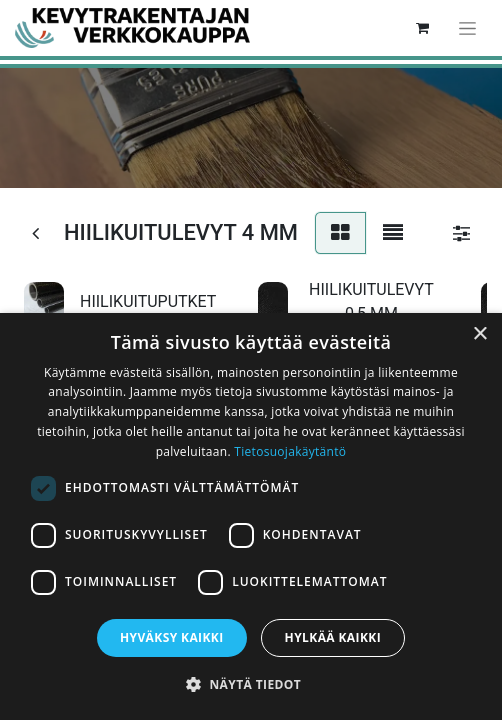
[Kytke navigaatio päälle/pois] (467, 28)
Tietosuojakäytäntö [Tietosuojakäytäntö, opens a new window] (290, 451)
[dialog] (251, 516)
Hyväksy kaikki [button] (172, 637)
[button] (251, 684)
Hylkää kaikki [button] (333, 637)
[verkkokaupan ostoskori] (422, 28)
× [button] (479, 334)
